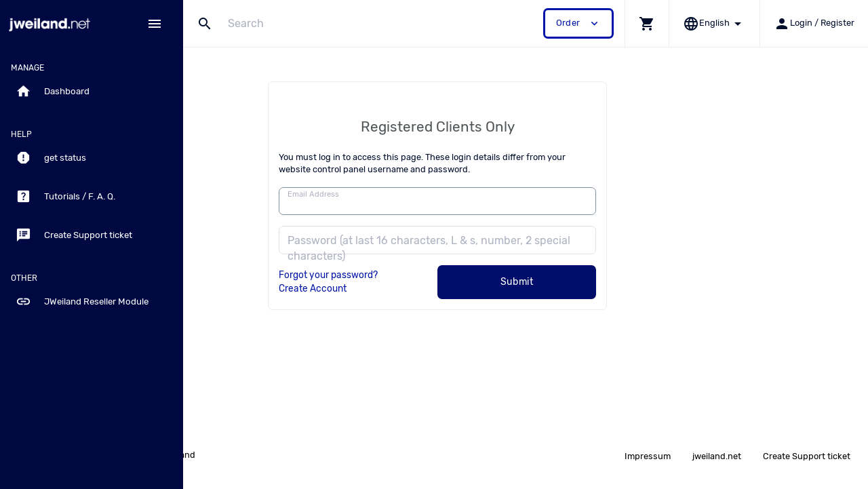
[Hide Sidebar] (155, 24)
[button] (647, 23)
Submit (605, 282)
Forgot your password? (416, 275)
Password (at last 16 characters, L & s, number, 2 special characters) (517, 248)
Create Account (401, 288)
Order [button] (578, 23)
